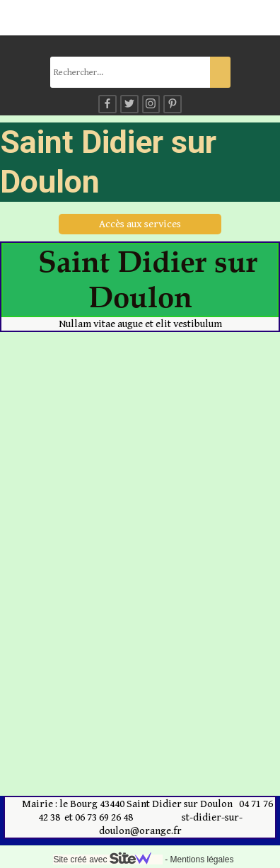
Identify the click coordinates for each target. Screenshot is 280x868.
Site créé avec (107, 860)
